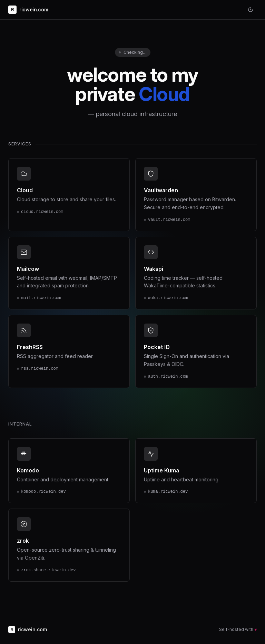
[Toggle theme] (251, 10)
